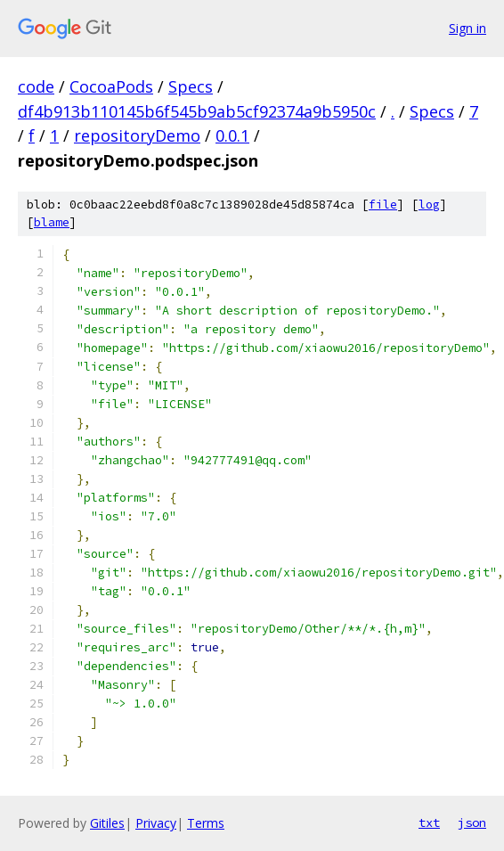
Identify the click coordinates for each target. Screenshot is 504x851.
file (383, 205)
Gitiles (107, 823)
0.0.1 (232, 135)
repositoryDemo (137, 135)
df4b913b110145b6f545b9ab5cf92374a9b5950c (197, 111)
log (429, 205)
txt (429, 822)
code (36, 86)
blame (52, 222)
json (472, 822)
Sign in (467, 28)
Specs (191, 86)
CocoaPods (111, 86)
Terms (206, 823)
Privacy (156, 823)
